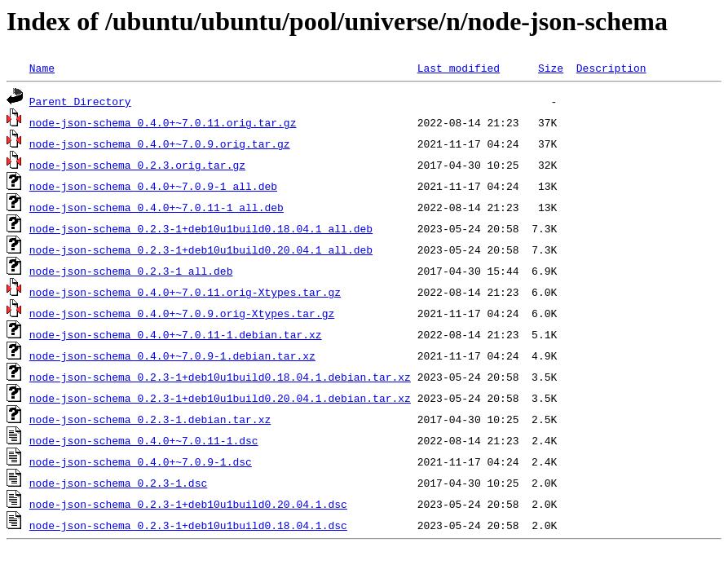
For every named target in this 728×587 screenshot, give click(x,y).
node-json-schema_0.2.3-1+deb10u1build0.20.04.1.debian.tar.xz (220, 398)
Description (611, 68)
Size (551, 68)
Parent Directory (80, 101)
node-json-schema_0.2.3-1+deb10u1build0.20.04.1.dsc (188, 504)
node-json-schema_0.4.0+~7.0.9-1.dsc (141, 461)
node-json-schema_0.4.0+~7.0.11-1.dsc (144, 440)
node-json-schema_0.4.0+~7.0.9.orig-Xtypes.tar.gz (182, 313)
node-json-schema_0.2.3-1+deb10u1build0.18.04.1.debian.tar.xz (220, 377)
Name (42, 68)
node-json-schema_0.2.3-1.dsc (118, 483)
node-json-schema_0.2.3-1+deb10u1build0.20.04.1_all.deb (201, 249)
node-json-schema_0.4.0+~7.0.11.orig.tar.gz (163, 122)
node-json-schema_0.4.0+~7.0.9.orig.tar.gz (160, 143)
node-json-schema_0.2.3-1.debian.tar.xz (150, 419)
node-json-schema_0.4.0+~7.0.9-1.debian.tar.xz (172, 355)
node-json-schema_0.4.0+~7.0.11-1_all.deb (157, 207)
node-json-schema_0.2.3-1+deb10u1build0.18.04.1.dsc (188, 525)
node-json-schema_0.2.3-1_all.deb (131, 271)
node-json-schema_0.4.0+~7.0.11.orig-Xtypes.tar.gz (185, 292)
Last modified (459, 68)
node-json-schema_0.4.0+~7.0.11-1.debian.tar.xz (176, 334)
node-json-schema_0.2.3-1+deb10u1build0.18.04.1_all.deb (201, 228)
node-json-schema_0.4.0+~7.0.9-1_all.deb (153, 186)
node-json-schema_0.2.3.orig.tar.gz (137, 165)
